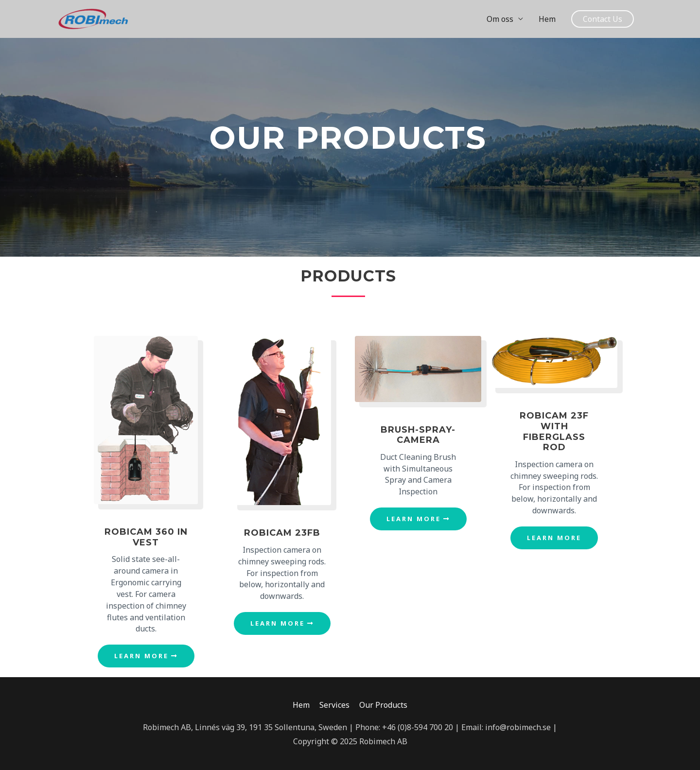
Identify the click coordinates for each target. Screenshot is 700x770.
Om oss (500, 19)
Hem (547, 19)
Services (334, 705)
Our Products (383, 705)
